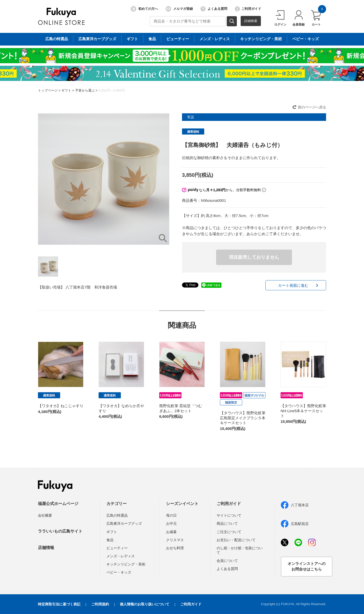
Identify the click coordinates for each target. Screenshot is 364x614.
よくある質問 (214, 9)
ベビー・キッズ (119, 572)
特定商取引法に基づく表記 (59, 604)
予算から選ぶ (85, 90)
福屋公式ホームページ (58, 504)
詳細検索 (251, 21)
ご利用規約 (100, 604)
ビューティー (117, 548)
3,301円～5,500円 (111, 90)
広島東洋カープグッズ (124, 523)
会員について (227, 561)
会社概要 (45, 515)
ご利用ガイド (248, 9)
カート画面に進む (293, 285)
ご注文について (229, 532)
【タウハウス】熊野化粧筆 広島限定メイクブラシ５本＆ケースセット (245, 418)
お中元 (171, 523)
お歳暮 (171, 532)
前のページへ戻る (312, 107)
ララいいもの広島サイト (60, 531)
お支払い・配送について (236, 540)
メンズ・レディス (121, 556)
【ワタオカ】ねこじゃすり (61, 406)
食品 (110, 540)
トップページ (48, 90)
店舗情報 (46, 548)
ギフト (66, 90)
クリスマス (175, 540)
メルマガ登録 (179, 9)
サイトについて (229, 515)
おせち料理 (175, 548)
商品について (227, 523)
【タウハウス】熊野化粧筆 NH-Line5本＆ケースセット (303, 411)
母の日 (171, 515)
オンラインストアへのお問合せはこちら (307, 566)
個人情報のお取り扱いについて (145, 604)
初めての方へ (144, 9)
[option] (104, 179)
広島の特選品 (117, 515)
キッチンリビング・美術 (126, 564)
